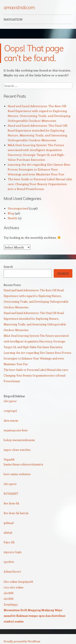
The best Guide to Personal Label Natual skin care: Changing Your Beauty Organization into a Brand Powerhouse (40, 184)
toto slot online (14, 587)
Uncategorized (18, 208)
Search (8, 267)
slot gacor (10, 401)
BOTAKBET (11, 494)
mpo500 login (13, 552)
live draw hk (11, 503)
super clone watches (17, 450)
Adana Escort (12, 571)
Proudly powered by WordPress (22, 641)
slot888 (9, 593)
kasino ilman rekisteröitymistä (23, 464)
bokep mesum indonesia (19, 440)
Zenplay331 (11, 604)
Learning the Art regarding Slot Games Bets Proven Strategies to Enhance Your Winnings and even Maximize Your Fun (39, 169)
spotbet (9, 562)
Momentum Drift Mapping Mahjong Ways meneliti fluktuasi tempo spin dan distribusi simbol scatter (35, 616)
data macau (11, 420)
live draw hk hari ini (16, 513)
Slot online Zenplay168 (18, 582)
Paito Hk (9, 542)
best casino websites (17, 474)
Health (13, 218)
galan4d (9, 523)
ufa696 (8, 532)
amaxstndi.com (19, 7)
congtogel (10, 411)
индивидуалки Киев (16, 430)
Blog (11, 213)
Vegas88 (9, 459)
